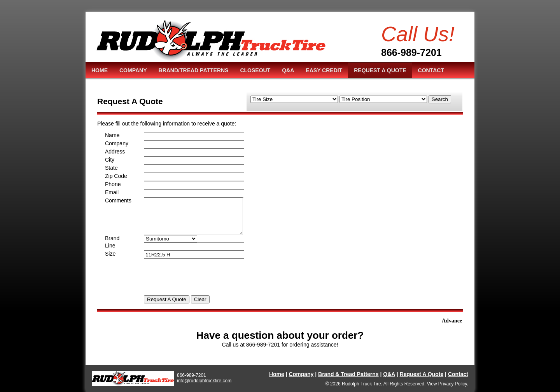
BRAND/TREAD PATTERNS (194, 70)
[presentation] (203, 274)
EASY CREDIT (324, 70)
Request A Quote (422, 374)
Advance (453, 321)
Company (301, 374)
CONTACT (431, 70)
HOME (100, 70)
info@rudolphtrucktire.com (204, 381)
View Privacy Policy (447, 384)
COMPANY (133, 70)
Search (440, 99)
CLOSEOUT (255, 70)
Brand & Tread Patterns (348, 374)
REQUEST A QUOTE (380, 70)
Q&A (288, 70)
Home (277, 374)
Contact (458, 374)
